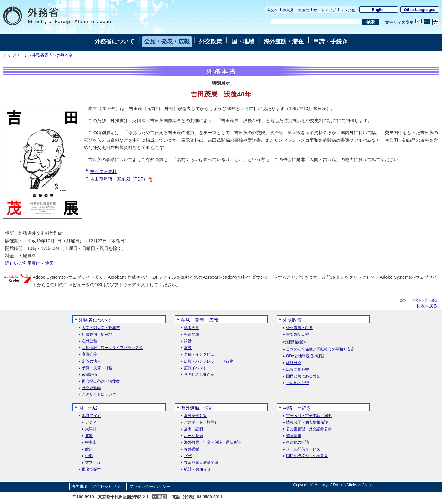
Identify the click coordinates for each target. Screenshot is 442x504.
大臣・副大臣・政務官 (101, 328)
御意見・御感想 (296, 10)
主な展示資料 (103, 171)
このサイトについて (99, 395)
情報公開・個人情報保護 (307, 423)
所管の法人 (91, 361)
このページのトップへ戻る (418, 300)
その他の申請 (298, 442)
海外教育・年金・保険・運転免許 (212, 442)
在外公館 (89, 341)
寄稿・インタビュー (201, 355)
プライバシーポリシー (150, 486)
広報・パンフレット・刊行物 (209, 361)
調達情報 (294, 436)
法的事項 (79, 486)
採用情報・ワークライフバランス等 (112, 348)
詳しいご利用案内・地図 (29, 263)
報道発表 (192, 335)
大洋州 (91, 429)
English (379, 10)
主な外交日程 (298, 335)
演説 (188, 348)
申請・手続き (330, 41)
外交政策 (211, 41)
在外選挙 (192, 449)
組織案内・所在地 (97, 335)
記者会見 (192, 328)
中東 (89, 456)
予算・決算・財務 (97, 368)
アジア (91, 423)
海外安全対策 (195, 416)
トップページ (15, 55)
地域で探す (91, 416)
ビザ (188, 456)
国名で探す (91, 469)
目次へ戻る (427, 306)
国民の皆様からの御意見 (307, 456)
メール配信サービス (303, 449)
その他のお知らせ (199, 375)
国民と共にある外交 (303, 376)
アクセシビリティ (108, 486)
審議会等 (89, 355)
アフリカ (93, 463)
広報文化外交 (298, 370)
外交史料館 (91, 388)
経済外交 (294, 363)
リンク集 (348, 10)
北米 (89, 436)
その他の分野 (298, 383)
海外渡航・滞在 (284, 41)
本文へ (272, 10)
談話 (188, 341)
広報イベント (195, 368)
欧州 (89, 449)
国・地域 (243, 41)
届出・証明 (193, 429)
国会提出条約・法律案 (101, 381)
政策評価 (89, 375)
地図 (162, 497)
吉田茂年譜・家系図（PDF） (121, 179)
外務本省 (65, 55)
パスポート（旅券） (201, 423)
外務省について (114, 41)
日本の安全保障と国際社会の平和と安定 (320, 349)
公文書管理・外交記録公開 (309, 429)
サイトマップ (325, 10)
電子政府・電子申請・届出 (309, 416)
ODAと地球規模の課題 (305, 356)
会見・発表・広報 (167, 41)
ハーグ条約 (193, 436)
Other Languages (420, 10)
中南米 (91, 442)
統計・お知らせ (197, 469)
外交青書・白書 (299, 328)
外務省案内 (42, 55)
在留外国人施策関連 (201, 463)
